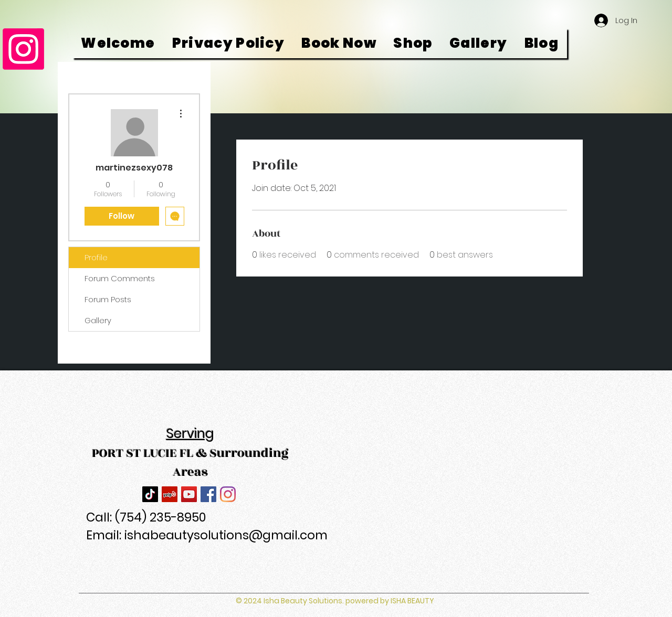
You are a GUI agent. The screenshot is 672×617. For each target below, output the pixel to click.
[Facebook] (208, 494)
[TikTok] (150, 494)
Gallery (98, 320)
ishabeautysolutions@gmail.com (226, 535)
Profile (96, 257)
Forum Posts (108, 299)
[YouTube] (189, 494)
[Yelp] (170, 494)
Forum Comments (120, 278)
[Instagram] (23, 49)
